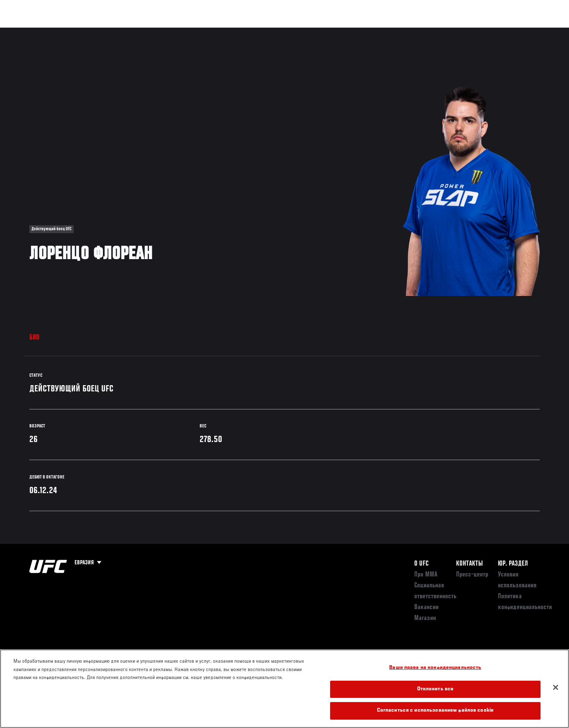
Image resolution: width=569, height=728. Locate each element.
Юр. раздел (513, 564)
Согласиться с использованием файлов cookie (435, 711)
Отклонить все (436, 689)
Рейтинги (62, 32)
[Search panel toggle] (542, 32)
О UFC (421, 564)
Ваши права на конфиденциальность (435, 668)
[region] (284, 689)
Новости (132, 32)
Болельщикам (430, 32)
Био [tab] (35, 338)
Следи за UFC (478, 32)
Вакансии (426, 607)
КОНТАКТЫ (469, 564)
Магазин (520, 32)
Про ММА (426, 575)
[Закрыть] (556, 687)
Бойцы (97, 32)
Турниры (25, 32)
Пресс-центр (472, 575)
